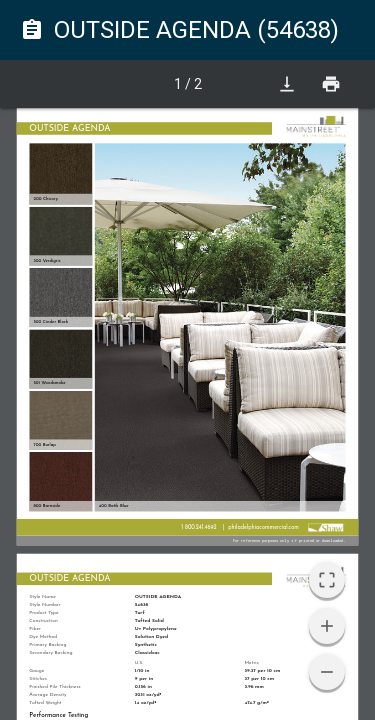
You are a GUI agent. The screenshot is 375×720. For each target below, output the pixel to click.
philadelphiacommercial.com (263, 527)
